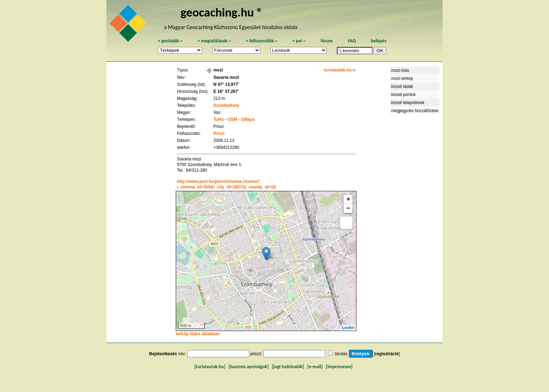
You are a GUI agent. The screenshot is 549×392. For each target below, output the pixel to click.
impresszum (339, 367)
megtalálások (214, 41)
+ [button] (349, 199)
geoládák (170, 41)
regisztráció (387, 354)
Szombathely (226, 105)
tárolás (341, 354)
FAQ (352, 41)
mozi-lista (400, 70)
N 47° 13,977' (226, 84)
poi (299, 41)
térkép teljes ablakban (198, 334)
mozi (218, 70)
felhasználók (262, 41)
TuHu (218, 119)
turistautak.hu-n (340, 70)
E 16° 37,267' (226, 91)
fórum (327, 41)
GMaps (248, 119)
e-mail (315, 367)
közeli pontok (403, 95)
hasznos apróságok (249, 367)
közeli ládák (402, 87)
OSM (232, 119)
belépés (378, 41)
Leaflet (348, 328)
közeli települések (408, 103)
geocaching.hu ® (222, 12)
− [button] (349, 208)
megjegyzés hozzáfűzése (415, 111)
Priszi (219, 133)
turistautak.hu (210, 367)
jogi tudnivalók (288, 367)
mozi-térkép (402, 78)
